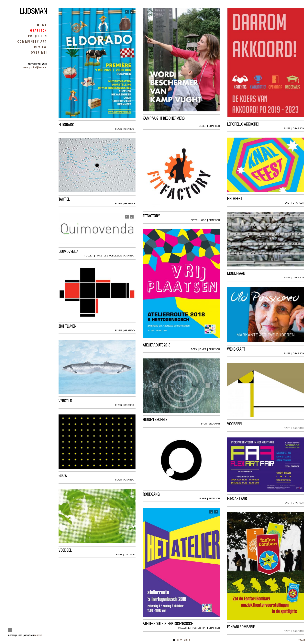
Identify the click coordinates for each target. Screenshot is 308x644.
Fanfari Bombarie (241, 627)
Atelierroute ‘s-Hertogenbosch (168, 624)
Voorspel (235, 424)
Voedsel (65, 550)
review (41, 47)
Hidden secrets (155, 420)
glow (63, 476)
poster (196, 628)
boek (194, 349)
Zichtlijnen (68, 326)
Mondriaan (236, 274)
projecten (38, 36)
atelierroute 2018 (157, 345)
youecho (38, 635)
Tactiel (64, 199)
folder (202, 126)
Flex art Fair (237, 499)
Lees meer (239, 640)
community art (32, 41)
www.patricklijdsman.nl (35, 68)
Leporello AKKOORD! (243, 124)
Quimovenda (69, 252)
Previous (127, 12)
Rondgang (151, 494)
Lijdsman (33, 11)
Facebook (10, 630)
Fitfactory (152, 216)
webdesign (115, 256)
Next (132, 12)
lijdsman (214, 424)
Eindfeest (235, 199)
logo (203, 220)
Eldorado (67, 125)
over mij (39, 52)
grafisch (39, 30)
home (42, 25)
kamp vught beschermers (164, 118)
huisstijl (101, 256)
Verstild (66, 401)
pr (205, 628)
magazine (184, 628)
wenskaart (236, 349)
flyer (119, 129)
